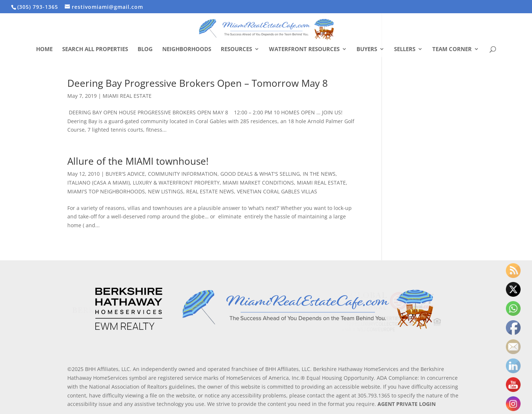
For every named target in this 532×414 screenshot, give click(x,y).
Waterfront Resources (304, 49)
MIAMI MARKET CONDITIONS (258, 183)
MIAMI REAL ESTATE (127, 96)
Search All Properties (95, 49)
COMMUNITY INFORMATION (183, 174)
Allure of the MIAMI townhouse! (138, 161)
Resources (236, 49)
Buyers (367, 49)
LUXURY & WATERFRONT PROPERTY (176, 183)
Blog (145, 49)
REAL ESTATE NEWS (210, 191)
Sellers (405, 49)
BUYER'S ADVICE (125, 174)
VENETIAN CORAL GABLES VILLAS (277, 191)
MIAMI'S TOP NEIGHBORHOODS (106, 191)
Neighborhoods (187, 49)
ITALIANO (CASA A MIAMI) (99, 183)
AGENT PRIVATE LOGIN (407, 404)
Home (44, 49)
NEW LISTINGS (166, 191)
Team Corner (452, 49)
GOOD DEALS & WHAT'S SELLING (260, 174)
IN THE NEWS (319, 174)
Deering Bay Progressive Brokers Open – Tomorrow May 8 (198, 83)
